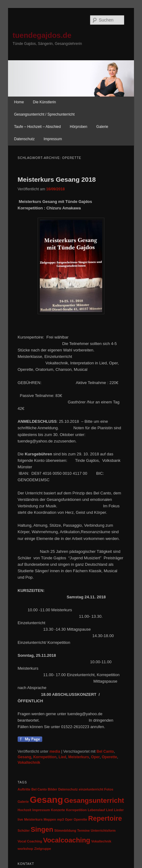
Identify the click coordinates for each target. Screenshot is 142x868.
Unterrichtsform (103, 830)
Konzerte (58, 810)
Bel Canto (105, 751)
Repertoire (105, 818)
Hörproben (79, 127)
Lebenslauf (96, 810)
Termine (84, 830)
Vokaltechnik (29, 763)
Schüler (24, 830)
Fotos (109, 789)
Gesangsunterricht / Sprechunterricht (44, 114)
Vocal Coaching (30, 841)
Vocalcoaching (67, 840)
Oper (95, 757)
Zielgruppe (43, 849)
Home (19, 102)
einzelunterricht (91, 789)
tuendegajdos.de (42, 35)
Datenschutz (24, 139)
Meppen (50, 819)
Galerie (102, 127)
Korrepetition (45, 757)
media (55, 751)
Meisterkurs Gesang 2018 (57, 179)
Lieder (119, 810)
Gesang (24, 757)
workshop (25, 849)
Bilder (52, 789)
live (20, 819)
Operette (109, 757)
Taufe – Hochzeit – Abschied (37, 127)
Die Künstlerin (45, 102)
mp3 (61, 819)
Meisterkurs (79, 757)
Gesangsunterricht (94, 801)
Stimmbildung (65, 830)
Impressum (53, 139)
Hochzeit (24, 810)
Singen (42, 829)
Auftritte (24, 789)
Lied (63, 757)
